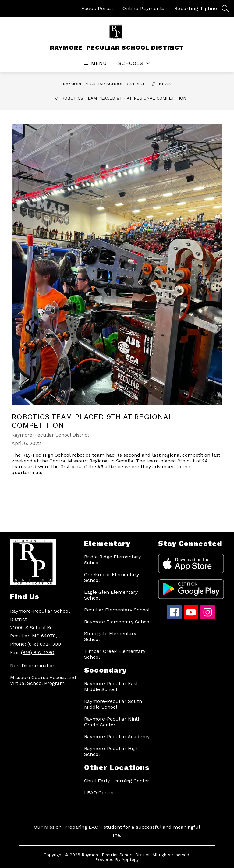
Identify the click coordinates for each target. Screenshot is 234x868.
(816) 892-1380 (38, 652)
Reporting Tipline (196, 8)
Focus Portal (97, 8)
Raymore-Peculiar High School (111, 751)
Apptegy (130, 859)
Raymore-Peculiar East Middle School (111, 686)
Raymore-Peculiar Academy (117, 737)
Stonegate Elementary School (110, 636)
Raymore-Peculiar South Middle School (113, 704)
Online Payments (144, 8)
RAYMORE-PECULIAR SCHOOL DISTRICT (104, 84)
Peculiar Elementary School (117, 610)
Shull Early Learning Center (117, 781)
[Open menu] (95, 63)
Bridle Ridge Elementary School (112, 560)
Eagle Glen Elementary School (111, 595)
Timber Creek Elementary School (115, 654)
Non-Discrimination (33, 666)
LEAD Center (99, 793)
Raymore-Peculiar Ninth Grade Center (112, 722)
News (165, 84)
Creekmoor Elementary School (112, 577)
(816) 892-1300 (44, 644)
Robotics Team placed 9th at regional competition (124, 98)
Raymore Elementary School (117, 622)
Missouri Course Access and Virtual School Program (43, 680)
